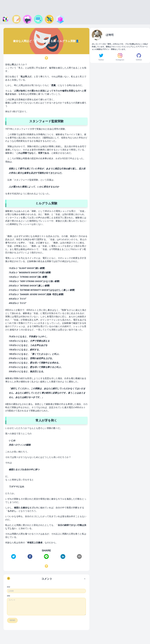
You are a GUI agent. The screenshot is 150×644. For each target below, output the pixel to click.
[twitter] (14, 556)
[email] (79, 556)
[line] (46, 556)
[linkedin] (63, 556)
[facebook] (30, 556)
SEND (12, 620)
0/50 (8, 596)
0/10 (8, 587)
